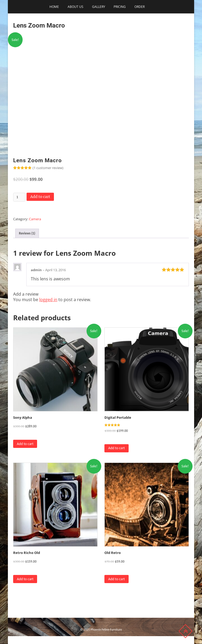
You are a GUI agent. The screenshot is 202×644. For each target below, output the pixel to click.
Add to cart (40, 197)
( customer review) (48, 168)
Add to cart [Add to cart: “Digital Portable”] (116, 448)
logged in (48, 300)
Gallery (99, 7)
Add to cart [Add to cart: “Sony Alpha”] (25, 444)
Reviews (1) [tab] (27, 233)
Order (140, 7)
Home (54, 7)
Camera (35, 219)
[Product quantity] (19, 197)
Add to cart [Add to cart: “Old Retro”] (116, 579)
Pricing (120, 7)
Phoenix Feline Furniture (106, 630)
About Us (75, 7)
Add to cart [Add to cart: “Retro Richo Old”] (25, 579)
